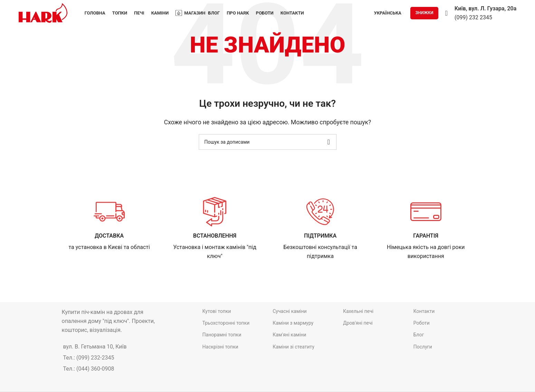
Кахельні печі (358, 311)
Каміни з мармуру (293, 323)
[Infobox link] (109, 224)
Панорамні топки (222, 335)
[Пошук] (446, 13)
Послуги (423, 346)
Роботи (422, 323)
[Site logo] (43, 13)
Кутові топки (217, 311)
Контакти (424, 311)
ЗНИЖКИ (424, 13)
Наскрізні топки (220, 346)
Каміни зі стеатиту (293, 346)
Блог (419, 335)
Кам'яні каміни (289, 335)
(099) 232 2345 (473, 17)
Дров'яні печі (358, 323)
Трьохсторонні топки (226, 323)
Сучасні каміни (289, 311)
